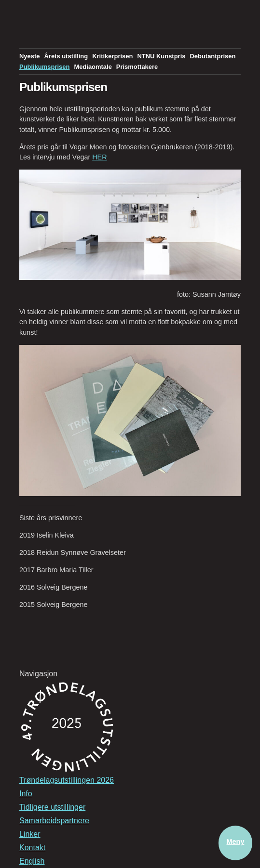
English (32, 861)
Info (26, 794)
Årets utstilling (66, 56)
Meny (236, 842)
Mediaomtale (93, 67)
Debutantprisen (212, 56)
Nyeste (29, 56)
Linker (30, 834)
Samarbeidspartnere (54, 821)
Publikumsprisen (44, 67)
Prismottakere (137, 67)
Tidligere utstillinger (52, 807)
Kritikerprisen (112, 56)
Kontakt (32, 848)
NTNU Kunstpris (161, 56)
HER (99, 157)
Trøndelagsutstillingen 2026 (67, 780)
